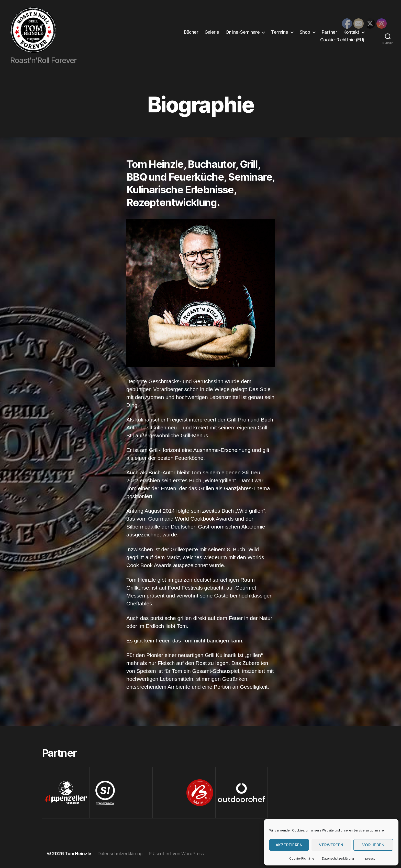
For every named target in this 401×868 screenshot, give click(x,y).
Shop (305, 32)
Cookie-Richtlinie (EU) (342, 40)
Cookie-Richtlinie (302, 858)
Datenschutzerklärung (338, 858)
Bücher (191, 32)
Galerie (212, 32)
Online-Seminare (243, 32)
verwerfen (331, 845)
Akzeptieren (289, 845)
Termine (280, 32)
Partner (330, 32)
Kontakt (351, 32)
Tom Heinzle (78, 854)
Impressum (370, 858)
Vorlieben (373, 845)
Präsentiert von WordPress (178, 854)
